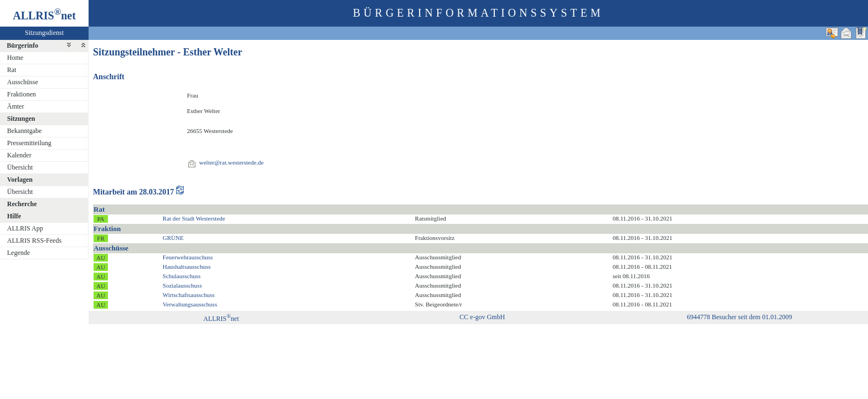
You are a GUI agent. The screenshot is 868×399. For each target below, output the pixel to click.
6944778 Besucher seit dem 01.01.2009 (740, 317)
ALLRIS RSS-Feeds (34, 241)
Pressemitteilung (29, 143)
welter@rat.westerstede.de (231, 162)
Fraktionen (22, 94)
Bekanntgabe (25, 131)
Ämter (16, 106)
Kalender (19, 155)
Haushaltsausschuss (187, 267)
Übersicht (20, 167)
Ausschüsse (23, 82)
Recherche (22, 204)
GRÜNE (173, 238)
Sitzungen (21, 119)
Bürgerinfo (22, 45)
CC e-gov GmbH (482, 317)
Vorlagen (20, 180)
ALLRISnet (221, 319)
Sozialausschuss (182, 285)
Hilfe (14, 216)
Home (15, 58)
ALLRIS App (25, 228)
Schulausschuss (182, 276)
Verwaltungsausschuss (190, 304)
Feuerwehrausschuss (188, 257)
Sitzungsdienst (44, 33)
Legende (19, 253)
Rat (12, 70)
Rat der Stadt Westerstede (194, 218)
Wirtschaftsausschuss (189, 295)
